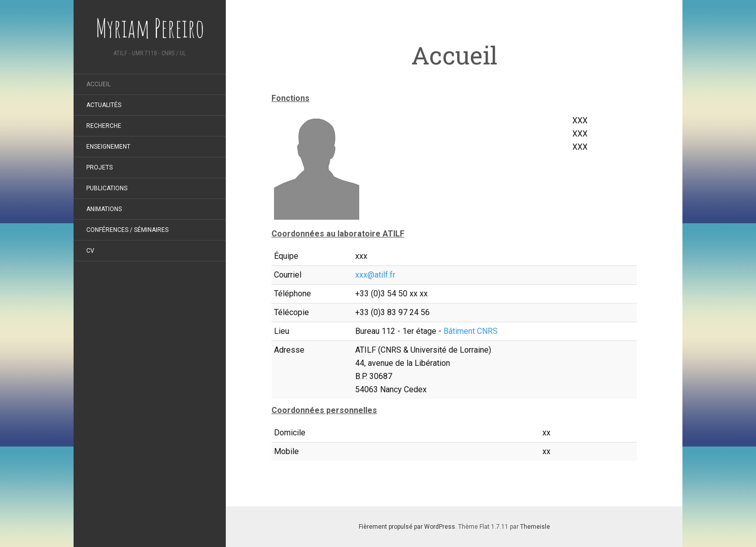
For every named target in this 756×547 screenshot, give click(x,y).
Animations (104, 209)
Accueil (98, 84)
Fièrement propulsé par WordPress (407, 527)
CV (90, 251)
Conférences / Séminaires (127, 230)
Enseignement (108, 147)
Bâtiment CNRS (471, 331)
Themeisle (535, 527)
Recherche (104, 126)
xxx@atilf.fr (375, 275)
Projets (99, 167)
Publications (107, 188)
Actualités (104, 105)
